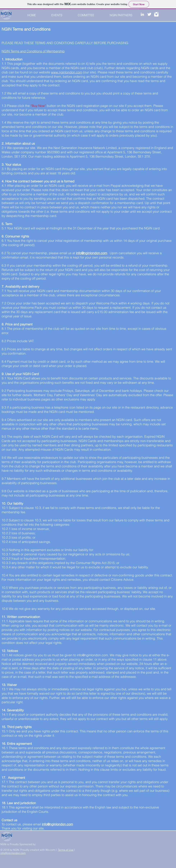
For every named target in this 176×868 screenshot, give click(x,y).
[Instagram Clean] (156, 14)
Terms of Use (66, 850)
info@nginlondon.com (92, 655)
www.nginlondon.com (67, 72)
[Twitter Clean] (149, 14)
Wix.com (51, 850)
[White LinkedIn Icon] (142, 14)
